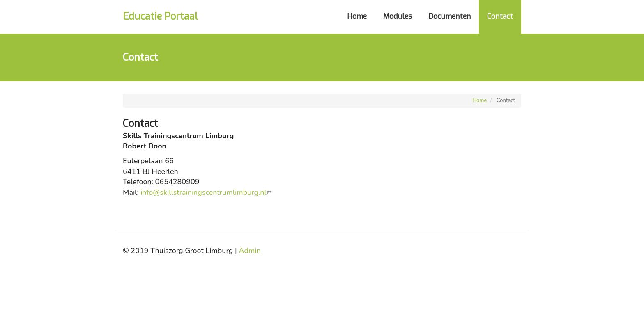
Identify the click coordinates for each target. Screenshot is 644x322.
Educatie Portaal (160, 16)
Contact (500, 16)
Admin (250, 251)
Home (357, 16)
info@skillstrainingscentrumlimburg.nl (206, 192)
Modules (398, 16)
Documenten (450, 16)
